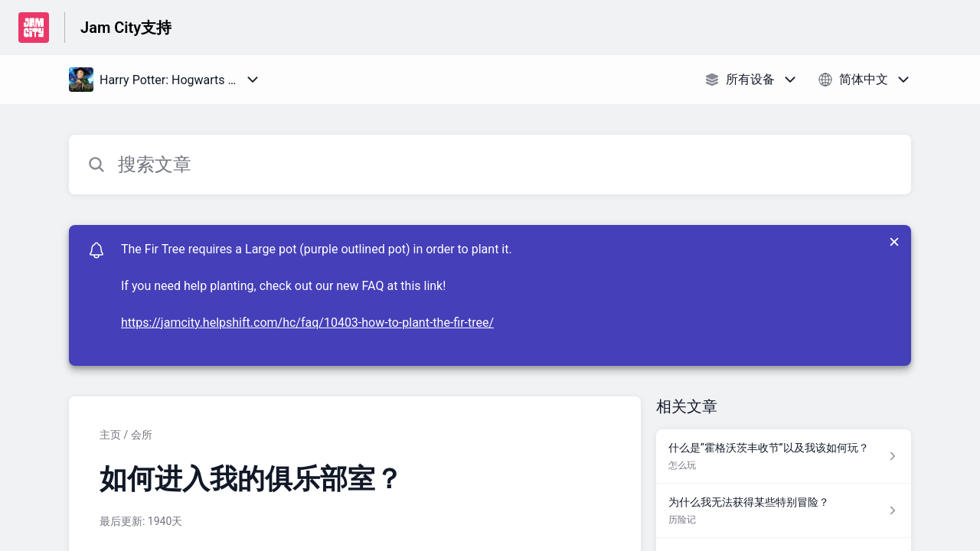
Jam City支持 (126, 28)
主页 (110, 435)
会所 (142, 435)
